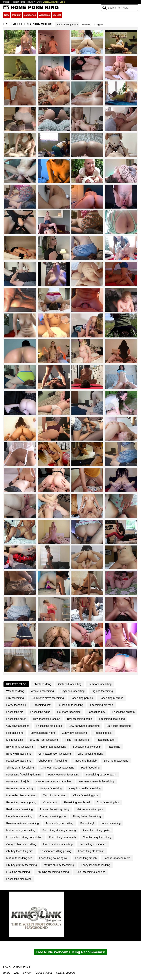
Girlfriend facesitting (70, 684)
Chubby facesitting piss (20, 851)
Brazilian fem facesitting (44, 740)
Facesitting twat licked (77, 802)
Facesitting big (15, 712)
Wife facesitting (15, 691)
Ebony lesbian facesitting (96, 865)
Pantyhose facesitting (19, 761)
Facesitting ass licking (112, 719)
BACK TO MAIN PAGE (17, 967)
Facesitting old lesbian (91, 851)
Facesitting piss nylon (19, 879)
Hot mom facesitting (69, 712)
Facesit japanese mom (117, 858)
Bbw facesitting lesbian (47, 719)
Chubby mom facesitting (53, 761)
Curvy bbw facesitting (74, 733)
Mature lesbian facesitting (21, 795)
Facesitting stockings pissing (59, 830)
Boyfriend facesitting (73, 691)
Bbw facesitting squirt (80, 719)
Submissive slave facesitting (47, 698)
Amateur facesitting (43, 691)
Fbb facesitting (15, 733)
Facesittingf (87, 823)
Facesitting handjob (85, 761)
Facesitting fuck (103, 733)
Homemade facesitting (53, 747)
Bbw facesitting (42, 684)
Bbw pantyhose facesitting (84, 726)
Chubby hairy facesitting (97, 837)
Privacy (28, 973)
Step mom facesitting (116, 761)
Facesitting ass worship (87, 747)
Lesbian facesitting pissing (56, 851)
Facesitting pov (96, 712)
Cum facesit (50, 802)
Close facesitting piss (86, 795)
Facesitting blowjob (17, 782)
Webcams (44, 15)
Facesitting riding (40, 712)
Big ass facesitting (102, 691)
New (7, 15)
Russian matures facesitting (22, 823)
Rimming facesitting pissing (53, 872)
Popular (17, 15)
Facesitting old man (102, 705)
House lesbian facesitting (58, 844)
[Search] (119, 8)
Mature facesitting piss (90, 809)
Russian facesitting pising (55, 809)
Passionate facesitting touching (54, 782)
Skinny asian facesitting (20, 768)
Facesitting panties (82, 698)
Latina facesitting (111, 823)
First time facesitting (18, 872)
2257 (17, 973)
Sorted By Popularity (67, 24)
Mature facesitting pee (19, 858)
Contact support (65, 973)
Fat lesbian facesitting (70, 705)
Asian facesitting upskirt (97, 830)
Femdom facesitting (100, 684)
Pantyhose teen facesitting (64, 775)
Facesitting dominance (93, 844)
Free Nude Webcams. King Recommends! (70, 952)
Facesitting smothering (20, 788)
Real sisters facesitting (19, 809)
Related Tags (16, 684)
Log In (63, 2)
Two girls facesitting (55, 795)
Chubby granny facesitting (21, 865)
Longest (99, 24)
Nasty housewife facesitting (85, 788)
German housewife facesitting (97, 782)
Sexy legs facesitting (119, 726)
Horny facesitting (16, 705)
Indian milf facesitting (77, 740)
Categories (30, 15)
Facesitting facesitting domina (24, 775)
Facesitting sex (42, 705)
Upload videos (44, 973)
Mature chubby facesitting (59, 865)
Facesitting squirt (16, 719)
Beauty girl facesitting (19, 754)
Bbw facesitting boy (108, 802)
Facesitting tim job (86, 858)
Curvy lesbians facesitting (21, 844)
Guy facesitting (15, 698)
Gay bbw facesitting (18, 726)
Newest (86, 24)
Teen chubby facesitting (59, 823)
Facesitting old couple (49, 726)
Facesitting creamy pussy (21, 802)
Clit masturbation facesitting (55, 754)
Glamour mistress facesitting (58, 768)
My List (57, 15)
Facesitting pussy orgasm (101, 775)
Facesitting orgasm (124, 712)
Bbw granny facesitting (20, 747)
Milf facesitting (15, 740)
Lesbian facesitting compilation (24, 837)
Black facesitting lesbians (91, 872)
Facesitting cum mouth (63, 837)
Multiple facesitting (51, 788)
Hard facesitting (90, 768)
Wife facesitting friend (91, 754)
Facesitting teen (106, 740)
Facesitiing (114, 747)
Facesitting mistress (112, 698)
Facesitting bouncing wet (54, 858)
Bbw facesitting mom (43, 733)
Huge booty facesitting (19, 816)
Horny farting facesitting (87, 816)
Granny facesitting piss (53, 816)
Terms (6, 973)
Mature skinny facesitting (21, 830)
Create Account (50, 2)
